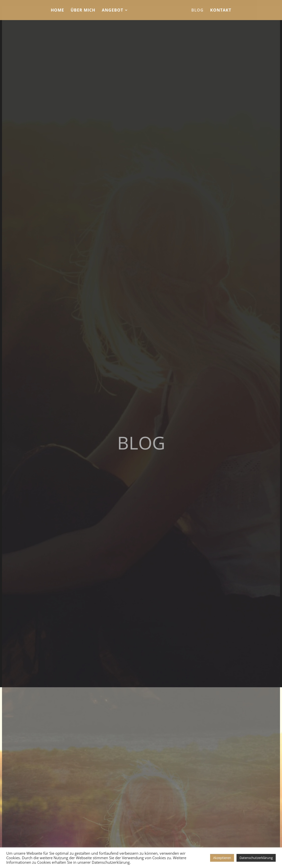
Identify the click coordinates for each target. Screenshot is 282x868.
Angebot (112, 11)
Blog (197, 11)
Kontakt (221, 11)
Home (57, 11)
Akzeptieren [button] (222, 858)
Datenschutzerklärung (256, 858)
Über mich (83, 11)
